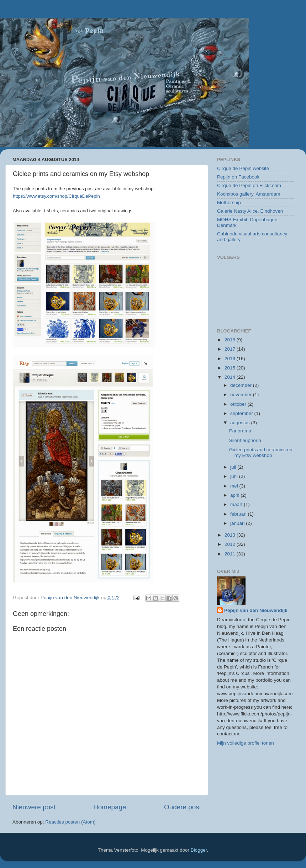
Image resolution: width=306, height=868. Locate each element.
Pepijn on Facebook (238, 177)
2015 (231, 368)
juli (234, 467)
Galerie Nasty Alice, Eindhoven (250, 211)
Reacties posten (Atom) (70, 822)
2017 (231, 349)
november (242, 395)
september (242, 413)
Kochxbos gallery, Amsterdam (249, 194)
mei (235, 486)
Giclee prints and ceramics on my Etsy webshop (261, 452)
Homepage (110, 807)
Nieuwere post (34, 807)
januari (238, 523)
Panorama (240, 431)
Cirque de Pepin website (243, 168)
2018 (231, 340)
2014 (231, 377)
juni (235, 476)
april (235, 495)
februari (239, 514)
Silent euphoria (245, 440)
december (242, 385)
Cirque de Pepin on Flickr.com (249, 185)
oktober (239, 404)
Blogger (199, 850)
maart (237, 504)
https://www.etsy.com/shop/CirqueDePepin (56, 196)
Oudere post (183, 807)
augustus (241, 423)
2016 (231, 359)
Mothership (229, 203)
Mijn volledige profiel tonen (246, 743)
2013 (231, 535)
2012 (231, 544)
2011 (231, 554)
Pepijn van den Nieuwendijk (256, 610)
